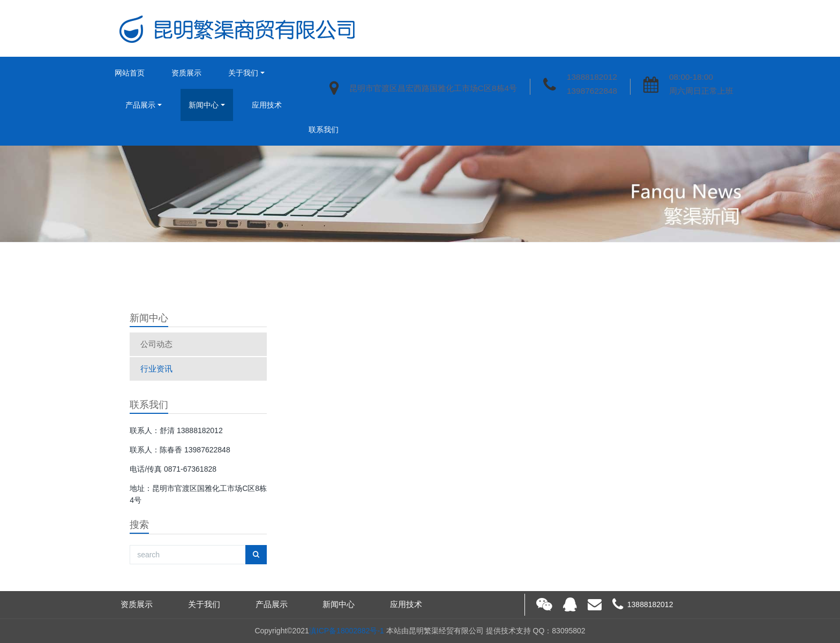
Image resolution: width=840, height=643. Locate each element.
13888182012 (592, 77)
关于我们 (243, 73)
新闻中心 (204, 105)
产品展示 (140, 105)
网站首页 (130, 73)
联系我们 (324, 130)
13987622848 (592, 91)
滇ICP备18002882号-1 (347, 631)
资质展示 (186, 73)
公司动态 (156, 344)
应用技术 (267, 105)
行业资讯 (156, 369)
